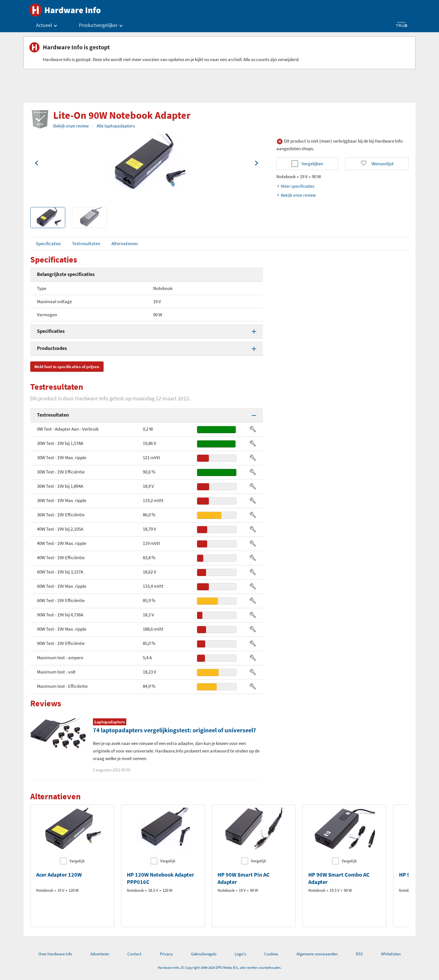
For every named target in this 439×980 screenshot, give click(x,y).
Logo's (240, 954)
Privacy (166, 954)
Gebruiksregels (204, 954)
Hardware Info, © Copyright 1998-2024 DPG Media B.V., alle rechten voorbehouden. (219, 968)
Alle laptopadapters (116, 126)
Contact (134, 954)
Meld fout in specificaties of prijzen (67, 367)
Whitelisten (391, 954)
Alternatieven (125, 243)
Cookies (271, 954)
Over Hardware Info (55, 954)
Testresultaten (86, 243)
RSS (359, 954)
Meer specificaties (295, 186)
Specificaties (48, 243)
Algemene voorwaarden (317, 954)
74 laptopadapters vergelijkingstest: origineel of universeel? (174, 730)
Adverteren (100, 954)
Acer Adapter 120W (59, 875)
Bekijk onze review (71, 126)
